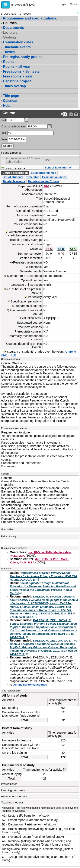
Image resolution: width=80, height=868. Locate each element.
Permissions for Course (44, 181)
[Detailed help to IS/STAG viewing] (76, 114)
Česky (73, 4)
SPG (46, 186)
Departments (13, 28)
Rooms (9, 62)
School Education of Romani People (58, 169)
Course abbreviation (14, 126)
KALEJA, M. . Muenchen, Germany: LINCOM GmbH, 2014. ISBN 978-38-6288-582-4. (44, 607)
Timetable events (17, 47)
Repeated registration (28, 262)
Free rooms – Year (18, 76)
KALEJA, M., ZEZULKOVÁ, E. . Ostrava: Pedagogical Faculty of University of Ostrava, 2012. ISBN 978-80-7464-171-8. (44, 647)
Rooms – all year (17, 67)
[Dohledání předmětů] (50, 126)
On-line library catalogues (30, 685)
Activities (9, 529)
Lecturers (10, 32)
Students (10, 37)
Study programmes (43, 173)
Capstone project (17, 81)
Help (7, 106)
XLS (13, 355)
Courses (10, 23)
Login (63, 4)
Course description (15, 173)
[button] (6, 5)
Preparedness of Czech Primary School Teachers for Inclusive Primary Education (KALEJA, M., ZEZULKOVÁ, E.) (44, 576)
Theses (9, 52)
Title (4, 133)
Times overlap (14, 86)
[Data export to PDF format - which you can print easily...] (64, 114)
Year (4, 139)
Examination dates (18, 42)
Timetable (33, 177)
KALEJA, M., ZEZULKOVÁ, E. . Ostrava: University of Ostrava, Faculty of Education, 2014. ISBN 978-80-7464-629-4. (44, 629)
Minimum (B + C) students (24, 276)
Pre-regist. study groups (23, 57)
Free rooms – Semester (22, 71)
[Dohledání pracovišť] (26, 120)
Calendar (10, 101)
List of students (13, 177)
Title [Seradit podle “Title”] (47, 160)
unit (4, 120)
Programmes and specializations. (30, 18)
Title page (11, 96)
